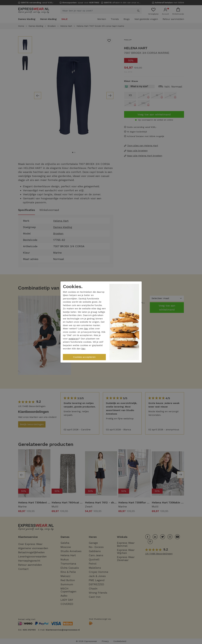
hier (86, 329)
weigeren (74, 339)
